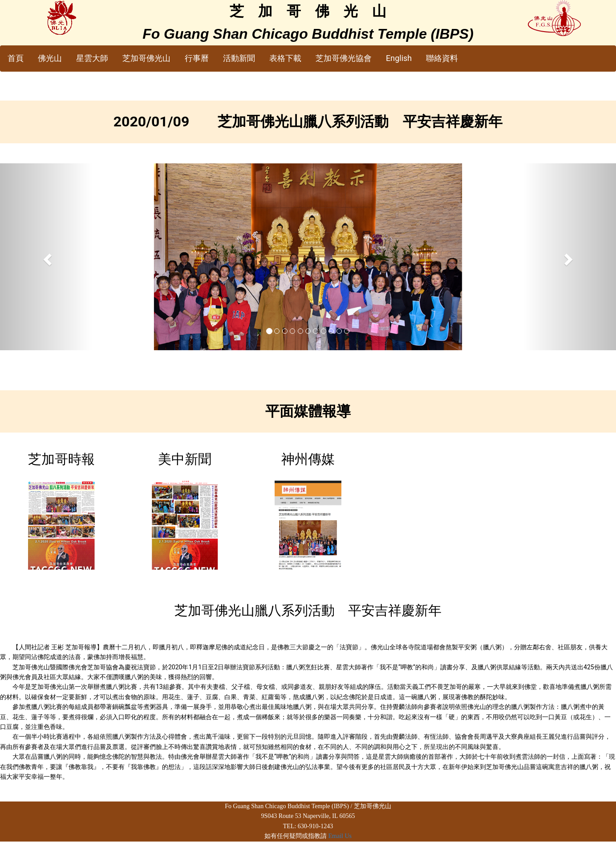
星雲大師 (92, 58)
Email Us (340, 836)
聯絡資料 (442, 58)
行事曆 (197, 58)
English (399, 58)
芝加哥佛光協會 (344, 58)
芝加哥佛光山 (146, 58)
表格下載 (285, 58)
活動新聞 (239, 58)
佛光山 (50, 58)
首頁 (16, 58)
